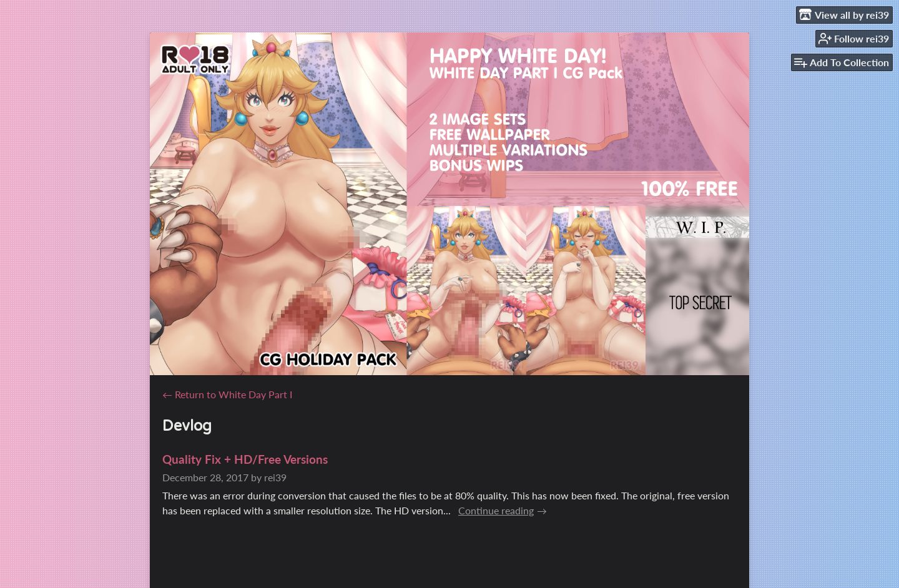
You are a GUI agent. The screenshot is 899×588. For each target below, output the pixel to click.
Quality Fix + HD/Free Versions (245, 459)
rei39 (275, 477)
